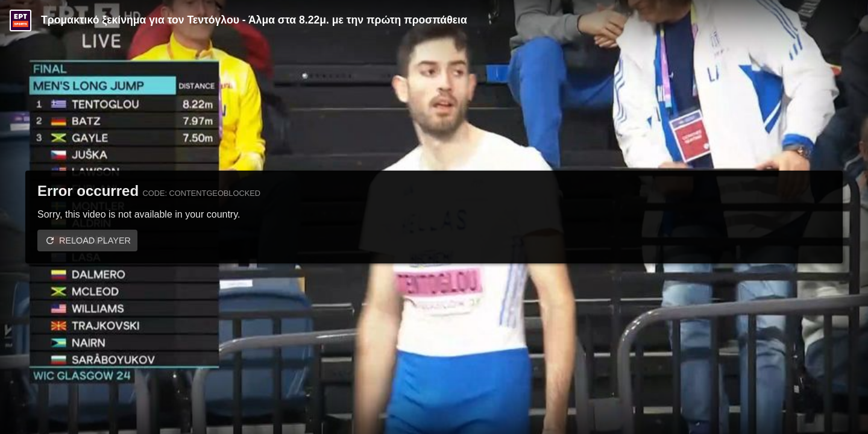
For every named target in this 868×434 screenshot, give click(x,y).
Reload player (95, 241)
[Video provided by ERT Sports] (20, 20)
